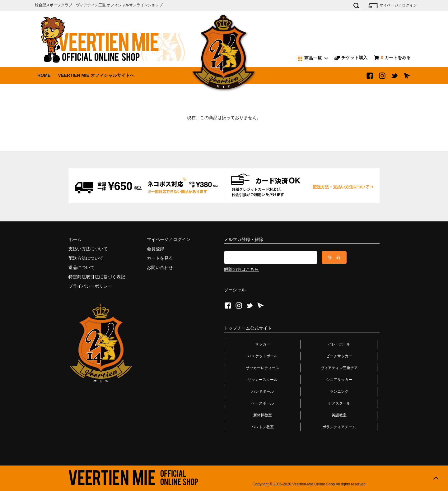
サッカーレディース (263, 368)
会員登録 (156, 249)
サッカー (263, 344)
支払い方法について (88, 249)
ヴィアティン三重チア (339, 368)
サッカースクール (263, 380)
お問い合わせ (160, 267)
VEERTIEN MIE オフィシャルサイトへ (96, 75)
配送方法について (86, 258)
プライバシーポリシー (90, 286)
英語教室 (339, 415)
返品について (82, 267)
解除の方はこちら (241, 269)
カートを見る (160, 258)
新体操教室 (263, 415)
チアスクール (339, 403)
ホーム (75, 239)
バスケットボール (263, 356)
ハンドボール (263, 391)
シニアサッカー (339, 380)
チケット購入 (351, 58)
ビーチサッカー (339, 356)
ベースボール (263, 403)
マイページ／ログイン (392, 6)
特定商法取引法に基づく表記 (97, 277)
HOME (44, 75)
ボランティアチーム (339, 427)
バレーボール (339, 344)
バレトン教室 (263, 427)
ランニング (339, 391)
